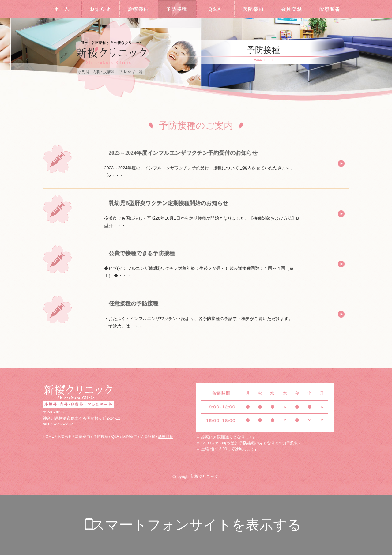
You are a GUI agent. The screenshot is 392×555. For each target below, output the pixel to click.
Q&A (215, 9)
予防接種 (177, 9)
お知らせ (100, 9)
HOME (62, 9)
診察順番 (330, 9)
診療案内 (139, 9)
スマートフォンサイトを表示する (196, 525)
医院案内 (253, 9)
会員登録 (292, 9)
